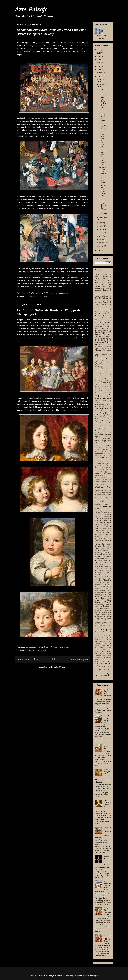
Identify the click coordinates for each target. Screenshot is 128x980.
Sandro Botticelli (103, 632)
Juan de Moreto (101, 468)
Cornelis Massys (99, 326)
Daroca (97, 334)
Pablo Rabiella (105, 567)
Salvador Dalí (100, 630)
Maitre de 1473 (107, 536)
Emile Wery (101, 344)
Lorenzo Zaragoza (100, 485)
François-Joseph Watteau (102, 377)
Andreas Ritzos (99, 292)
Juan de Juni (101, 464)
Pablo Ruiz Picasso (102, 568)
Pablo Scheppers (99, 570)
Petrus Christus (99, 590)
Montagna (101, 558)
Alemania (100, 284)
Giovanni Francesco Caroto (103, 391)
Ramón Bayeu (107, 614)
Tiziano (97, 646)
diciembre (103, 79)
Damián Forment (101, 332)
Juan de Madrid (107, 466)
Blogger (96, 975)
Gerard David (107, 383)
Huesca (98, 409)
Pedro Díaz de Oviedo (102, 576)
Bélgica (98, 320)
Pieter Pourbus (99, 604)
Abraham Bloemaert (101, 274)
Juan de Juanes (107, 462)
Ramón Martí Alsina (104, 616)
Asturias (106, 302)
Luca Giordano (101, 494)
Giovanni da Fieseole (103, 393)
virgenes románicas (103, 675)
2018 (99, 56)
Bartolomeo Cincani (101, 306)
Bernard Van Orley (103, 312)
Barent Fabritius (101, 304)
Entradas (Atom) (58, 667)
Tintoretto (106, 644)
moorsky (69, 975)
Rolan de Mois (107, 626)
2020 (99, 50)
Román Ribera (103, 628)
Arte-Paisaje (31, 9)
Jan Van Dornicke (100, 429)
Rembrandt (100, 618)
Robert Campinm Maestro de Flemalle (103, 622)
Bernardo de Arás (101, 314)
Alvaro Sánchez (105, 288)
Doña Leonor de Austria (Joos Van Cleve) (107, 805)
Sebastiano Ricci (100, 636)
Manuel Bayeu (103, 538)
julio (101, 226)
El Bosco (102, 340)
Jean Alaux (106, 433)
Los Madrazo (103, 486)
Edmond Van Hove (105, 338)
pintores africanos (104, 666)
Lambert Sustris (107, 476)
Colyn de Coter (103, 324)
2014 (99, 70)
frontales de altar (104, 664)
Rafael (97, 610)
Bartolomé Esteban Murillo (103, 310)
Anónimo (105, 298)
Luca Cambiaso (107, 492)
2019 (99, 53)
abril (101, 236)
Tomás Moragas (100, 648)
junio (101, 229)
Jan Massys (104, 425)
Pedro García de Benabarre (103, 578)
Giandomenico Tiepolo (105, 385)
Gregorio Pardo (101, 400)
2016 (99, 63)
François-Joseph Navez (102, 375)
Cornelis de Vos (106, 328)
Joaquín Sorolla (103, 445)
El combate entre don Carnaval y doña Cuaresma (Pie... (103, 101)
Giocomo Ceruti (103, 387)
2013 (99, 73)
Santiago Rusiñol (101, 634)
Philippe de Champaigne (36, 650)
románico (100, 672)
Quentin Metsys (104, 608)
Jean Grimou (105, 437)
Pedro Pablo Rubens (104, 580)
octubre (102, 90)
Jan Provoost (106, 427)
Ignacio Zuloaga (100, 413)
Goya (98, 395)
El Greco (108, 342)
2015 (99, 66)
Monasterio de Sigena (103, 556)
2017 (99, 60)
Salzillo (109, 630)
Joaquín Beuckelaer (103, 443)
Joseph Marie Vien (101, 454)
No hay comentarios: (60, 293)
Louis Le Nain (99, 490)
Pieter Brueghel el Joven (36, 297)
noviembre (103, 85)
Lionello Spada (105, 482)
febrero (102, 243)
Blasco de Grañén (102, 316)
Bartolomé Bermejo (101, 308)
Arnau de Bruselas (100, 300)
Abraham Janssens (101, 276)
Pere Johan (105, 588)
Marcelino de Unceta (102, 540)
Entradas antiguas (79, 659)
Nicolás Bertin (99, 565)
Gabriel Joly (99, 379)
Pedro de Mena (107, 584)
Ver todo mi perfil (101, 38)
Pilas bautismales (105, 606)
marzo (102, 239)
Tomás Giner (105, 646)
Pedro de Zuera (101, 586)
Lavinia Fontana (102, 478)
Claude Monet (107, 322)
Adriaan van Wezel (100, 278)
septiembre (103, 217)
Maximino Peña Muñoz (104, 552)
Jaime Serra (107, 419)
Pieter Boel (106, 596)
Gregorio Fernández (102, 398)
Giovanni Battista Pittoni (102, 389)
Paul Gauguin (107, 572)
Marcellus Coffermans (101, 542)
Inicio (55, 659)
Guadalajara (100, 402)
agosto (102, 223)
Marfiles (98, 544)
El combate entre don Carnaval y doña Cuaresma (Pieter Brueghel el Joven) (52, 32)
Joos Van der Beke (100, 450)
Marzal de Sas (107, 550)
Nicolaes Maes (103, 563)
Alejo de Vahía (107, 282)
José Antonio (102, 35)
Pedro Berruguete (103, 574)
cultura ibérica (107, 661)
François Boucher (103, 373)
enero (101, 246)
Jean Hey (98, 439)
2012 (99, 76)
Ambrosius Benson (101, 290)
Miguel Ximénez (103, 554)
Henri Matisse (99, 404)
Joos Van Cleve (104, 448)
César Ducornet (103, 330)
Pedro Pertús (102, 582)
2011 (99, 250)
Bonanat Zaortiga (101, 318)
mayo (101, 233)
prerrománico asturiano (102, 669)
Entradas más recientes (28, 659)
